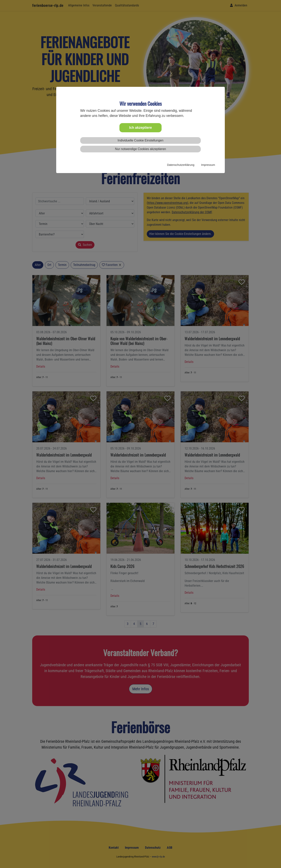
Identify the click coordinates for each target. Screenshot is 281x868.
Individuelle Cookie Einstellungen (141, 140)
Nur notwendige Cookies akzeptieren (140, 149)
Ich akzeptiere (140, 128)
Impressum (208, 165)
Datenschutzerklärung (181, 165)
